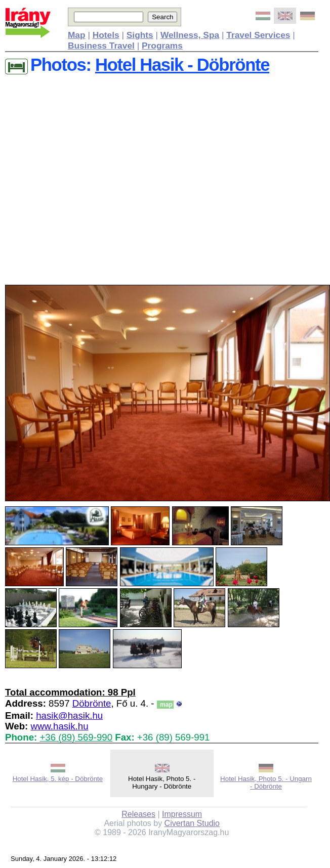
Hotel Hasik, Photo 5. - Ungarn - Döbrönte (266, 783)
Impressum (182, 814)
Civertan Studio (192, 823)
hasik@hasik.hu (69, 715)
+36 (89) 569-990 (76, 737)
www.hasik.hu (59, 726)
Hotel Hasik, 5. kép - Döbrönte (58, 779)
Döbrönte (92, 703)
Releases (138, 814)
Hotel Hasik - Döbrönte (182, 65)
